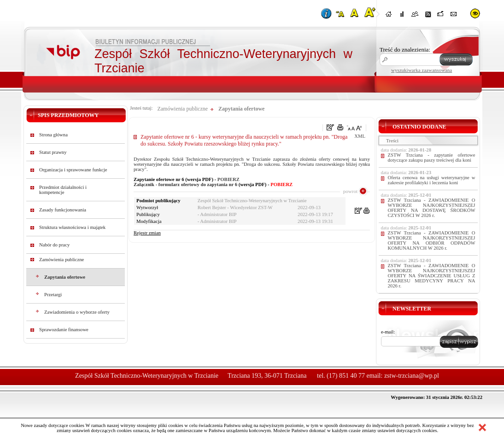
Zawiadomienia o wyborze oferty (77, 312)
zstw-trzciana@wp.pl (412, 376)
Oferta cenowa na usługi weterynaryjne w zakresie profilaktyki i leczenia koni (432, 180)
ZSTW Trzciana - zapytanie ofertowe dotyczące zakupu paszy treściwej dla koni (432, 158)
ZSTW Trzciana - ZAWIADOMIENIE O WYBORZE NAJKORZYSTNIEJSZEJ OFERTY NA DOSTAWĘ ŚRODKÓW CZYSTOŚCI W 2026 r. (432, 208)
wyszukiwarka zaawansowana (422, 70)
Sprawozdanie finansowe (64, 330)
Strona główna (53, 135)
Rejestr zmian (147, 233)
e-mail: (388, 332)
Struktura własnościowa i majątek (72, 227)
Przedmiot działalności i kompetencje (63, 190)
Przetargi (53, 295)
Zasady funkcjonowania (63, 210)
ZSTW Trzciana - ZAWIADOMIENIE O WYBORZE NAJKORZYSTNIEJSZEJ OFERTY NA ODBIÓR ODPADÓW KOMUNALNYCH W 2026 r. (432, 240)
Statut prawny (53, 152)
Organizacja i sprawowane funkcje (73, 170)
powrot (350, 191)
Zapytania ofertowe (65, 277)
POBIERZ (229, 179)
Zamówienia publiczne (62, 260)
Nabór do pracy (54, 245)
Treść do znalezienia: (405, 50)
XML (360, 136)
